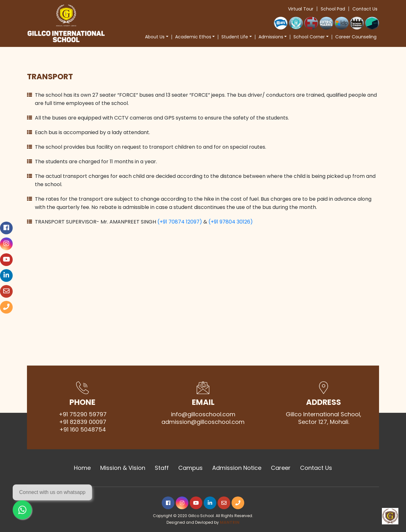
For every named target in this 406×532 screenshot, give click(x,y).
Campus (190, 468)
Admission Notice (237, 468)
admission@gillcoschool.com (203, 422)
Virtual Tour (301, 9)
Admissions (271, 37)
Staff (162, 468)
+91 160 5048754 (83, 430)
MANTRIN (230, 522)
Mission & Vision (123, 468)
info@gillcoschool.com (203, 414)
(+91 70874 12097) (180, 222)
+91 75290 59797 (83, 414)
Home (82, 468)
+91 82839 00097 (83, 422)
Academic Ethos (193, 37)
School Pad (333, 9)
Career (281, 468)
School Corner (309, 37)
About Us (155, 37)
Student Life (235, 37)
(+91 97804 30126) (231, 222)
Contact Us (365, 9)
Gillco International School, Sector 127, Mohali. (324, 418)
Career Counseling (356, 37)
